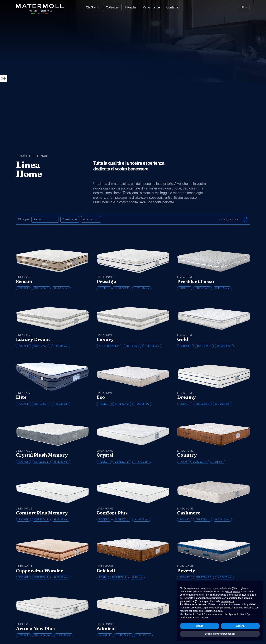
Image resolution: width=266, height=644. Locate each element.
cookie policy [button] (228, 601)
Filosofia (131, 7)
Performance (151, 7)
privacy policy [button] (233, 592)
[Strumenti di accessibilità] (4, 78)
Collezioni (112, 7)
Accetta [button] (240, 626)
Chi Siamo (93, 7)
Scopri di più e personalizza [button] (220, 634)
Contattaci (173, 7)
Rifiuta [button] (199, 626)
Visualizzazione (228, 219)
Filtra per (24, 219)
